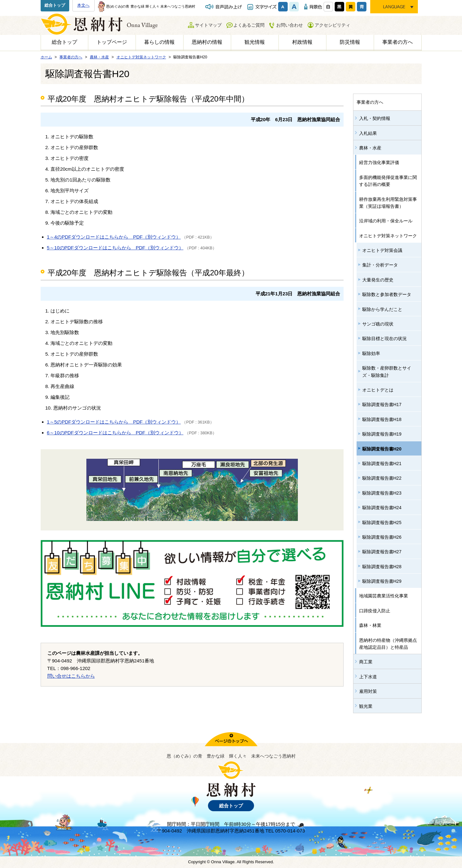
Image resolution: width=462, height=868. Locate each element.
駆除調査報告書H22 (382, 478)
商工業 (366, 662)
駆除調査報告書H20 (382, 449)
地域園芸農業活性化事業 (384, 596)
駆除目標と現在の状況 (385, 339)
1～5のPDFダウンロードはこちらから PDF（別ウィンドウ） (114, 422)
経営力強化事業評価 (379, 162)
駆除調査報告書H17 (382, 404)
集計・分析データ (380, 265)
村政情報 (302, 42)
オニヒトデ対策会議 (382, 250)
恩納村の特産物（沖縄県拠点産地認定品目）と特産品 (388, 644)
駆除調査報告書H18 (382, 419)
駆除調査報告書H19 (382, 434)
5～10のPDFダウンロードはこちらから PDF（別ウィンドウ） (115, 248)
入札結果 (368, 133)
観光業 (366, 706)
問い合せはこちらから (71, 676)
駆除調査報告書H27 (382, 552)
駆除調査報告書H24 (382, 508)
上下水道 (368, 677)
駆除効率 (371, 353)
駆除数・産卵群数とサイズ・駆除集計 (387, 372)
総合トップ (55, 5)
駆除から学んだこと (382, 309)
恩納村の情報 (207, 42)
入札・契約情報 (375, 118)
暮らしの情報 (159, 42)
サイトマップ (208, 25)
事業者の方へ (398, 42)
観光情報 (255, 42)
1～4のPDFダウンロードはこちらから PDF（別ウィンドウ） (114, 237)
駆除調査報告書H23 (382, 493)
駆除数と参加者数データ (387, 294)
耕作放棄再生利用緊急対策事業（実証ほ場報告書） (388, 203)
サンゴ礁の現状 (378, 324)
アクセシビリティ (332, 25)
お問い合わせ (290, 25)
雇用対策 (368, 691)
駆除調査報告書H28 (382, 567)
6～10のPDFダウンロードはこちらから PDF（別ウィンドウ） (115, 433)
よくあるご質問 (249, 25)
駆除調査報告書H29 (382, 581)
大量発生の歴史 (378, 280)
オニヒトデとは (378, 390)
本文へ (83, 5)
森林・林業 (370, 625)
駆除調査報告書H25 (382, 523)
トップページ (112, 42)
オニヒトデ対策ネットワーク (388, 236)
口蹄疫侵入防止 (375, 611)
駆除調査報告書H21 (382, 464)
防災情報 (350, 42)
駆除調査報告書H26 (382, 537)
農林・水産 (370, 148)
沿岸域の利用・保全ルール (386, 221)
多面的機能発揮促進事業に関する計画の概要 (388, 181)
